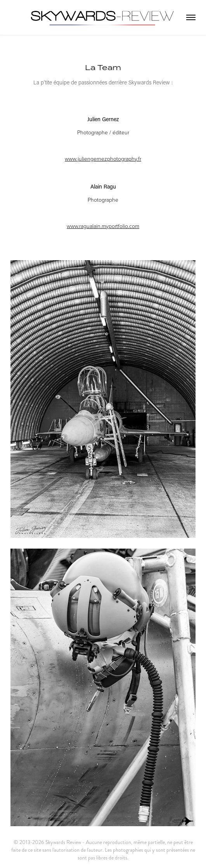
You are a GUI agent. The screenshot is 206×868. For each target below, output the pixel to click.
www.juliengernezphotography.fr (103, 159)
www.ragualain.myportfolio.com (103, 226)
